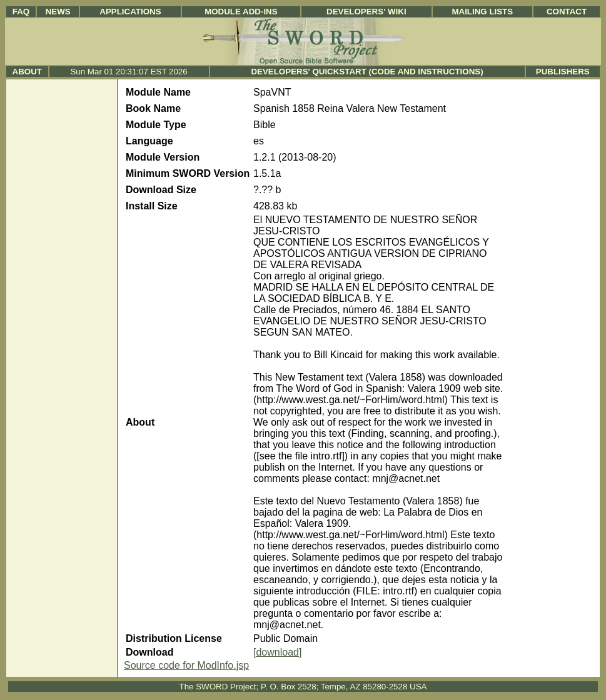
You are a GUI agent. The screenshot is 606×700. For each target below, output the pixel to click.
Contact (567, 12)
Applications (130, 12)
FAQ (21, 12)
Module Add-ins (241, 12)
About (27, 72)
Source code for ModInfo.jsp (186, 665)
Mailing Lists (482, 12)
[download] (277, 652)
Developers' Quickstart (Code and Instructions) (367, 72)
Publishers (563, 72)
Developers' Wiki (366, 12)
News (58, 12)
